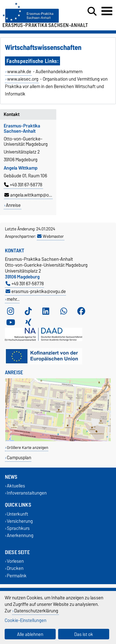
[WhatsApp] (64, 311)
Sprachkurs (18, 528)
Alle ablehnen (30, 634)
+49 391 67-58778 (23, 185)
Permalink (17, 576)
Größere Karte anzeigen (28, 448)
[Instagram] (11, 311)
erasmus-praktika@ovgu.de (36, 291)
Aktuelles (16, 486)
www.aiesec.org (23, 79)
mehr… (13, 299)
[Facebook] (81, 311)
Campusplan (19, 457)
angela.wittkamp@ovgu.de (33, 195)
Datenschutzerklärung (36, 611)
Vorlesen (15, 561)
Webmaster (50, 236)
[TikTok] (28, 311)
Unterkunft (17, 514)
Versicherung (20, 521)
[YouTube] (11, 322)
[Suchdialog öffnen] (92, 11)
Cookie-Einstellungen (26, 620)
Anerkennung (20, 535)
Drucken (15, 568)
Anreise (13, 205)
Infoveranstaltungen (27, 493)
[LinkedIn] (46, 311)
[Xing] (28, 322)
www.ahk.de (19, 72)
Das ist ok (84, 634)
